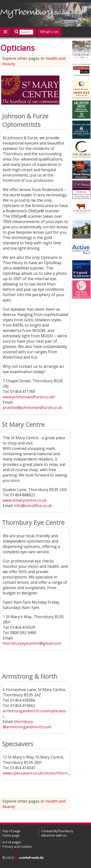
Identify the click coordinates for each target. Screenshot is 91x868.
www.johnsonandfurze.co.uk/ (29, 397)
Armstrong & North (30, 676)
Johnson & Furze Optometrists (25, 120)
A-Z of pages (12, 842)
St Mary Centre (23, 425)
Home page (11, 835)
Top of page (11, 831)
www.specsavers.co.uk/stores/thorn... (36, 773)
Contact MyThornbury (57, 831)
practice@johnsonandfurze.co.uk (32, 407)
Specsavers (18, 744)
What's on (49, 32)
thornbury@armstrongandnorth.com (27, 724)
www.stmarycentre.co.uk (25, 500)
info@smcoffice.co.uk (33, 506)
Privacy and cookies (17, 846)
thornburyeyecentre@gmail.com (32, 643)
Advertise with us (54, 835)
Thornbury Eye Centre (33, 523)
